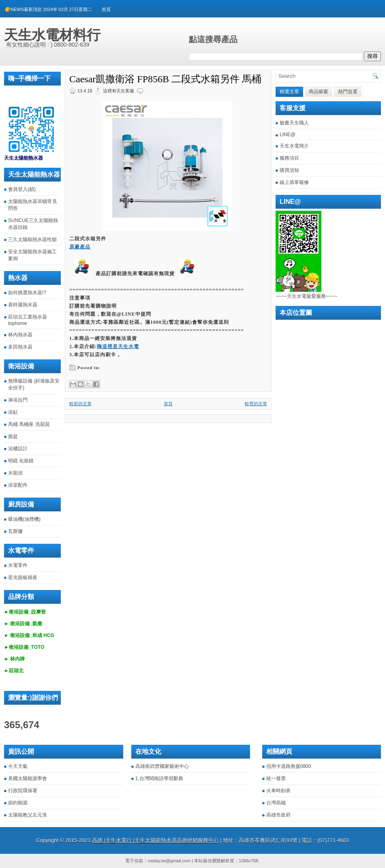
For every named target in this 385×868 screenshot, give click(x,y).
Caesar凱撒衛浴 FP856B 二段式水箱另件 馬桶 (165, 79)
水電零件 (18, 565)
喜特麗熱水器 (23, 305)
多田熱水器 (20, 347)
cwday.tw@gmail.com (169, 861)
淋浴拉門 (18, 400)
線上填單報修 (294, 182)
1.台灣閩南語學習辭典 (159, 778)
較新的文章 (80, 404)
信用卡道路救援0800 (289, 766)
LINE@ (288, 135)
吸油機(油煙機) (24, 519)
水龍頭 (15, 473)
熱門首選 (348, 92)
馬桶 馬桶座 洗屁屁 (29, 424)
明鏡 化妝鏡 (21, 461)
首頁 (106, 9)
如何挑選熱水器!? (27, 293)
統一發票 (276, 778)
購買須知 (289, 170)
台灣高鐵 (276, 803)
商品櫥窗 (319, 92)
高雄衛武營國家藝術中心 (162, 766)
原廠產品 (80, 247)
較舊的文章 (256, 404)
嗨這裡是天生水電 (118, 346)
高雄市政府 (278, 815)
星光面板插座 (23, 577)
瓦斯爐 (15, 531)
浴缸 (13, 412)
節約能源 (18, 803)
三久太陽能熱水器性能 (32, 239)
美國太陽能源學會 (28, 778)
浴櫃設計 (18, 449)
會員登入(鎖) (22, 189)
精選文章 (289, 92)
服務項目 (289, 158)
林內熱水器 (20, 335)
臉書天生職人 (294, 123)
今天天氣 (18, 766)
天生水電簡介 (294, 146)
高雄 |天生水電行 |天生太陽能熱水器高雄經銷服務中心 (155, 840)
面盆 (13, 436)
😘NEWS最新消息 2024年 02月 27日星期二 (48, 9)
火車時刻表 (278, 791)
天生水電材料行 (52, 35)
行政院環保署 (23, 791)
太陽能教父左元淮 (28, 815)
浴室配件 (18, 485)
